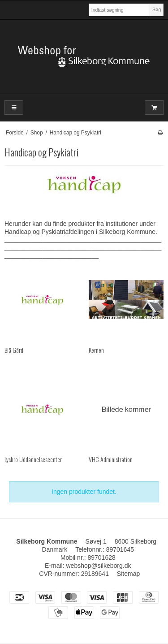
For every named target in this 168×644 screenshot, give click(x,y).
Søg (157, 9)
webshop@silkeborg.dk (98, 566)
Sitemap (128, 574)
